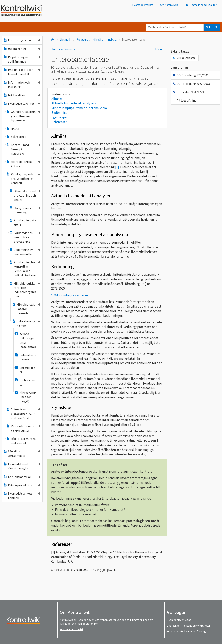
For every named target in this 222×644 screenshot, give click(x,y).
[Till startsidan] (53, 39)
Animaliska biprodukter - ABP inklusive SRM (23, 414)
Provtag (82, 39)
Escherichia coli (25, 382)
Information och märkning (22, 85)
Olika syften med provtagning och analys (25, 195)
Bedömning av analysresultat (25, 252)
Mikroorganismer (184, 58)
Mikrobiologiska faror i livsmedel (26, 309)
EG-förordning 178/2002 (190, 75)
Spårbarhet (16, 137)
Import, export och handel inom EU (22, 72)
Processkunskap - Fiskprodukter (23, 428)
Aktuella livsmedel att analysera (74, 103)
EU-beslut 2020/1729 (188, 92)
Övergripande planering (25, 210)
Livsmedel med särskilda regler (22, 466)
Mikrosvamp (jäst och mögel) (25, 397)
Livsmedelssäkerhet (22, 103)
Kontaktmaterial (22, 477)
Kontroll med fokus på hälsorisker (23, 149)
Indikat (112, 39)
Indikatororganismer (26, 323)
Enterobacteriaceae (26, 357)
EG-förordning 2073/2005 (191, 84)
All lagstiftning (184, 100)
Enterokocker (25, 370)
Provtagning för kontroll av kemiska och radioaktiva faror (25, 269)
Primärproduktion (22, 485)
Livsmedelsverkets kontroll (22, 496)
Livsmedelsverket (143, 5)
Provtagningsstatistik (23, 222)
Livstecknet (174, 626)
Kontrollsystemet (22, 40)
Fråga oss (173, 631)
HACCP (13, 129)
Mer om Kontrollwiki (71, 629)
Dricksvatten (22, 95)
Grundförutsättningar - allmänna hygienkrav (23, 116)
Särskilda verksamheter (22, 453)
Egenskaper (60, 117)
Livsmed (66, 39)
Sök (208, 27)
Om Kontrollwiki (169, 5)
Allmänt (57, 99)
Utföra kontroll (22, 49)
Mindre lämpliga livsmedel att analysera (79, 108)
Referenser (59, 122)
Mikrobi (98, 39)
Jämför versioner (64, 49)
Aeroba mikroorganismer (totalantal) (26, 340)
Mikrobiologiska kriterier (23, 164)
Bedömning (59, 113)
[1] (117, 167)
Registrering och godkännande (22, 59)
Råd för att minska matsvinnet (21, 441)
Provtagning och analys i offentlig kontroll (23, 178)
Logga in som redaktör (201, 5)
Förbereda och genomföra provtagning (25, 237)
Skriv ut (158, 49)
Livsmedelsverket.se (179, 620)
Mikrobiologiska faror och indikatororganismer (25, 290)
